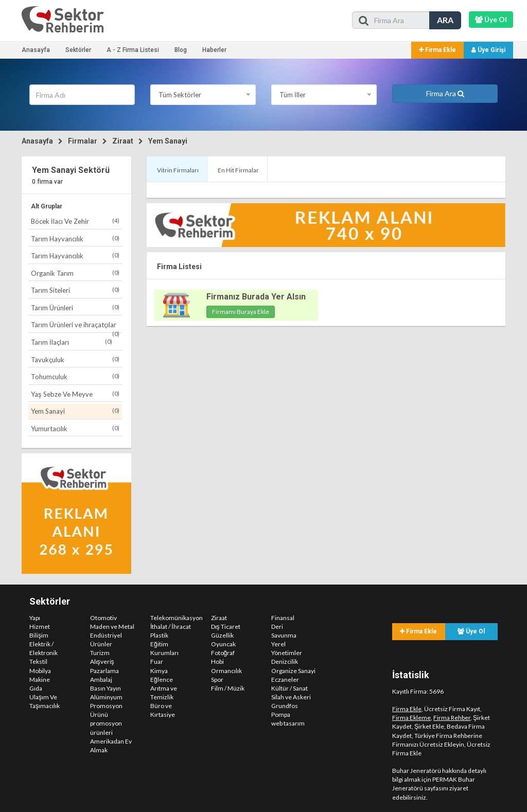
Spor (217, 679)
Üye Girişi (488, 50)
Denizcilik (285, 661)
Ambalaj (101, 679)
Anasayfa (36, 50)
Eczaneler (285, 679)
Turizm (100, 653)
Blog (181, 50)
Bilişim (39, 635)
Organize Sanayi (293, 671)
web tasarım (288, 723)
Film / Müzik (228, 688)
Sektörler (78, 50)
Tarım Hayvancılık (75, 239)
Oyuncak (223, 644)
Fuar (157, 661)
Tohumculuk (75, 376)
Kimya (159, 671)
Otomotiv (103, 618)
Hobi (217, 661)
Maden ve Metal (112, 626)
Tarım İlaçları (72, 342)
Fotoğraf (223, 653)
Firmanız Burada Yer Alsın (256, 297)
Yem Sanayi (168, 141)
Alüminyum (106, 697)
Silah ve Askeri (291, 697)
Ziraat (123, 141)
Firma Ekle (437, 50)
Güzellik (222, 635)
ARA (445, 20)
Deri (277, 626)
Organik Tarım (75, 273)
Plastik (159, 635)
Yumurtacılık (75, 428)
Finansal (283, 618)
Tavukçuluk (75, 359)
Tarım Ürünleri (75, 307)
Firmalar (83, 141)
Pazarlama (104, 671)
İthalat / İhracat (171, 626)
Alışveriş (102, 661)
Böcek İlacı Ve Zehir (75, 221)
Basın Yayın (106, 688)
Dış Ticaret (226, 626)
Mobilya (40, 671)
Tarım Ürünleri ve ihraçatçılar (75, 326)
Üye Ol (471, 631)
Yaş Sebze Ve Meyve (75, 394)
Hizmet (40, 626)
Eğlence (162, 679)
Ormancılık (226, 671)
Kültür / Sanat (289, 688)
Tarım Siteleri (75, 290)
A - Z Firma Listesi (133, 50)
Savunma (284, 635)
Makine (40, 679)
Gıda (36, 688)
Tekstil (38, 661)
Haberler (214, 50)
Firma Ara (445, 93)
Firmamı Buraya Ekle (241, 312)
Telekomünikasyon (177, 618)
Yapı (35, 618)
